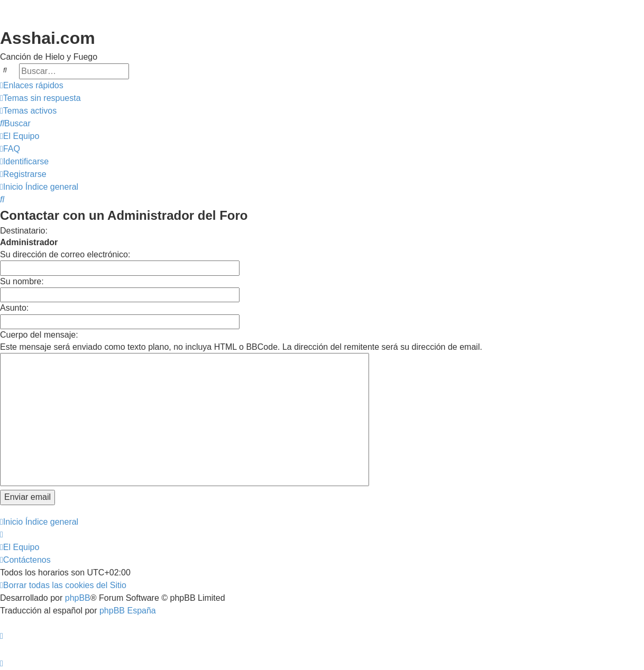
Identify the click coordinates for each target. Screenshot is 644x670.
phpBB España (128, 611)
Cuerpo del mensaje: (39, 335)
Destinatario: (24, 231)
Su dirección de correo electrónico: (65, 254)
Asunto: (14, 308)
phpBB (78, 598)
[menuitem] (40, 98)
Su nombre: (22, 281)
